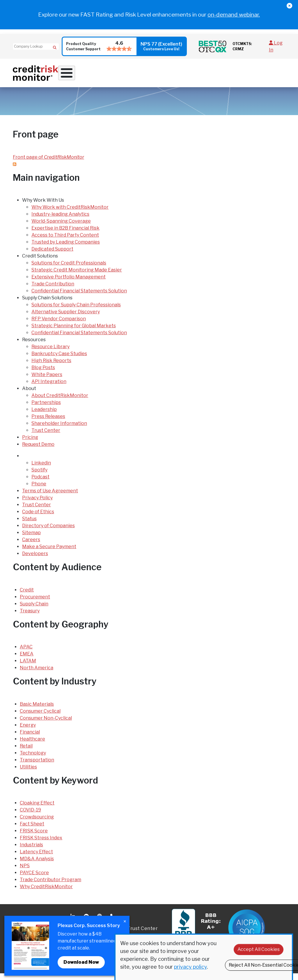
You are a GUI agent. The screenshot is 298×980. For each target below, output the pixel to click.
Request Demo (272, 75)
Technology (33, 759)
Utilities (28, 773)
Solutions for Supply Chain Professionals (76, 311)
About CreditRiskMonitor (60, 402)
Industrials (31, 851)
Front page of (48, 163)
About (226, 75)
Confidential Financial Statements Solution (79, 297)
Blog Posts (43, 374)
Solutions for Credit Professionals (69, 270)
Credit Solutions (118, 75)
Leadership (44, 416)
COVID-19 (30, 817)
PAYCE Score (34, 879)
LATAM (28, 667)
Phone (39, 490)
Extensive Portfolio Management (69, 284)
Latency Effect (36, 858)
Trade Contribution (53, 290)
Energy (28, 731)
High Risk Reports (51, 367)
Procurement (35, 603)
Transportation (37, 766)
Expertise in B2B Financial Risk (65, 235)
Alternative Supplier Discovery (66, 318)
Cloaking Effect (37, 810)
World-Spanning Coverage (61, 228)
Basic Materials (37, 710)
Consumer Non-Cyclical (46, 724)
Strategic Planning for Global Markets (74, 332)
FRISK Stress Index (41, 844)
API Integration (49, 388)
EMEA (27, 660)
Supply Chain (34, 610)
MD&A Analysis (37, 865)
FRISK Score (34, 837)
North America (37, 674)
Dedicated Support (52, 256)
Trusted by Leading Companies (66, 249)
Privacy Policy (37, 504)
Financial (30, 738)
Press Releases (48, 423)
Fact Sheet (32, 830)
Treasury (30, 617)
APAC (26, 653)
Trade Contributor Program (50, 886)
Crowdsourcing (37, 823)
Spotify (39, 476)
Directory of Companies (48, 532)
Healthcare (32, 745)
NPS (25, 872)
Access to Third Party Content (65, 242)
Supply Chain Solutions (153, 78)
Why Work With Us (78, 75)
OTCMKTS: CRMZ (242, 46)
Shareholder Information (59, 430)
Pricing (248, 75)
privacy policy (190, 967)
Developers (35, 560)
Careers (31, 546)
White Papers (47, 381)
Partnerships (46, 409)
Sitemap (31, 539)
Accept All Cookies (259, 949)
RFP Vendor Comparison (59, 325)
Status (29, 525)
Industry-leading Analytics (60, 221)
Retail (26, 752)
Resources (201, 75)
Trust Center (46, 437)
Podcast (40, 483)
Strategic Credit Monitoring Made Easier (77, 277)
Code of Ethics (38, 518)
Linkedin (41, 470)
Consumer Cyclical (40, 717)
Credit (27, 596)
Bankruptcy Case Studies (59, 360)
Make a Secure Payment (49, 553)
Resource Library (50, 353)
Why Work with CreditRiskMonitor (70, 214)
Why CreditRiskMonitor (46, 893)
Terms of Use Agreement (50, 497)
